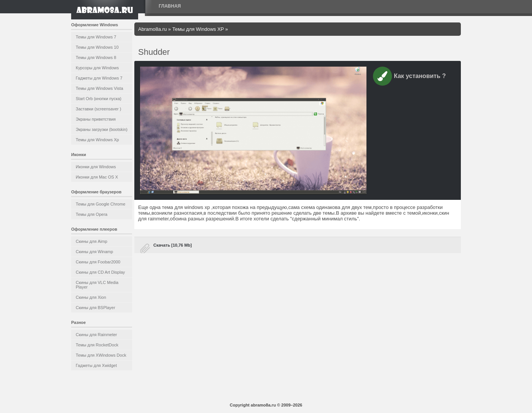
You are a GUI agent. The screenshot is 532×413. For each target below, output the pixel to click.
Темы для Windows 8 (96, 57)
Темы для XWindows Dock (101, 355)
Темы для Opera (92, 214)
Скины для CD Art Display (100, 272)
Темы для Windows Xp (97, 140)
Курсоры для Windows (97, 68)
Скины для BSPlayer (96, 308)
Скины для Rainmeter (96, 335)
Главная (170, 6)
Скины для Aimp (92, 241)
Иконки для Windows (96, 167)
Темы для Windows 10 (97, 47)
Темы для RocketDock (97, 345)
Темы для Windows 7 (96, 37)
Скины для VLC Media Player (97, 285)
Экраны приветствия (96, 119)
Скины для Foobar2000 (98, 262)
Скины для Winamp (94, 252)
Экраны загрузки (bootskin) (102, 129)
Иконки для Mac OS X (97, 177)
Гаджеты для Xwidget (96, 365)
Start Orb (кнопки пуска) (99, 99)
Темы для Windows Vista (100, 88)
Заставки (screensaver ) (98, 109)
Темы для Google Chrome (100, 204)
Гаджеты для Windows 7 (99, 78)
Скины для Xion (91, 297)
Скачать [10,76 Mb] (173, 245)
